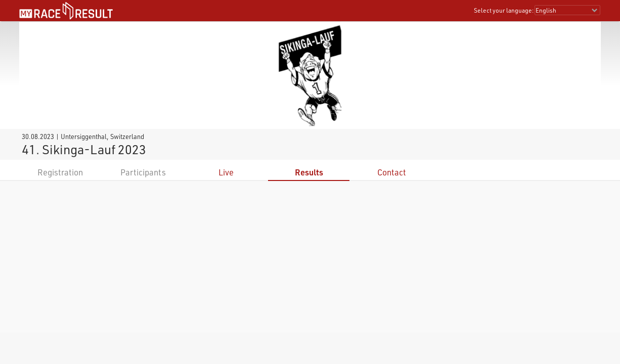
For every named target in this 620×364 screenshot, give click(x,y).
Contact (392, 172)
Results (309, 172)
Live (226, 172)
